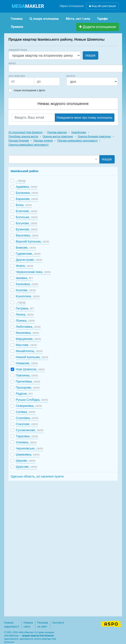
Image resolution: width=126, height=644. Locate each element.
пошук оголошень (44, 19)
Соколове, (27, 424)
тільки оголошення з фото (29, 90)
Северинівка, (29, 406)
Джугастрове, (29, 260)
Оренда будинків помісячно (94, 136)
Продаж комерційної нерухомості (77, 141)
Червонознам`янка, (33, 272)
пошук (91, 55)
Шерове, (26, 461)
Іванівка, (24, 278)
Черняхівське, (29, 448)
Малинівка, (28, 333)
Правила (17, 27)
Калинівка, (27, 284)
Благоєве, (27, 211)
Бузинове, (27, 229)
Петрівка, (25, 308)
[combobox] (66, 68)
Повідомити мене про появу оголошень (85, 118)
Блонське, (27, 217)
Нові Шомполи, (30, 369)
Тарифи (102, 19)
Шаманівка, (28, 454)
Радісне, (24, 394)
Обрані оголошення (72, 6)
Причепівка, (28, 381)
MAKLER (28, 6)
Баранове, (27, 199)
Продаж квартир (57, 132)
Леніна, (25, 315)
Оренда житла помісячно (58, 136)
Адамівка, (27, 187)
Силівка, (26, 412)
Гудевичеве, (28, 254)
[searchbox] (16, 68)
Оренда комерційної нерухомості (29, 145)
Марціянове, (28, 339)
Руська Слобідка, (32, 400)
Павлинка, (27, 375)
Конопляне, (28, 296)
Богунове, (27, 223)
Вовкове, (26, 248)
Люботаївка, (28, 327)
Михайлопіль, (29, 351)
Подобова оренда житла (23, 136)
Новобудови (79, 132)
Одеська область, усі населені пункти (37, 476)
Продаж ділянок (43, 141)
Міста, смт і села (78, 19)
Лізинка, (25, 321)
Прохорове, (28, 388)
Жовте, (25, 266)
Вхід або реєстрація (102, 6)
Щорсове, (27, 467)
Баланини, (27, 193)
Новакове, (27, 363)
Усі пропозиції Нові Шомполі (26, 132)
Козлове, (26, 290)
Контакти (58, 623)
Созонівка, (27, 418)
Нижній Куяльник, (32, 357)
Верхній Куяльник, (33, 241)
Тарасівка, (27, 436)
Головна (17, 19)
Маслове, (26, 345)
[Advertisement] (41, 546)
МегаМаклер (12, 636)
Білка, (24, 205)
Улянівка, (26, 442)
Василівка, (27, 235)
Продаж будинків (19, 141)
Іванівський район (25, 171)
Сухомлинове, (30, 430)
